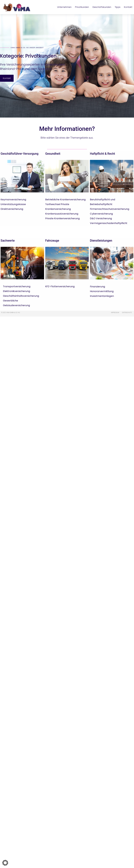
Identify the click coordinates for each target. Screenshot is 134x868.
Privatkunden (82, 7)
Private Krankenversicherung (62, 218)
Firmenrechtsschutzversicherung (110, 209)
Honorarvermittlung (102, 291)
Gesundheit (53, 154)
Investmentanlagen (102, 296)
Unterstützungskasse (13, 204)
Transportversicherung (17, 286)
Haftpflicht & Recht (102, 154)
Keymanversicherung (13, 199)
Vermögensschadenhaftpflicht (109, 223)
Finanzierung (98, 287)
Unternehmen (64, 7)
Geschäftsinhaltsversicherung (21, 296)
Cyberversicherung (101, 214)
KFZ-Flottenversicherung (60, 286)
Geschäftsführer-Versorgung (19, 154)
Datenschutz (127, 313)
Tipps (118, 7)
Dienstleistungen (101, 241)
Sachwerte (8, 241)
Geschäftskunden (102, 7)
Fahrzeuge (52, 241)
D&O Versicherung (101, 218)
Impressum (115, 313)
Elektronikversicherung (17, 291)
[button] (5, 863)
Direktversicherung (12, 209)
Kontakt (128, 7)
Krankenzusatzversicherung (62, 214)
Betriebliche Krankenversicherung (65, 199)
